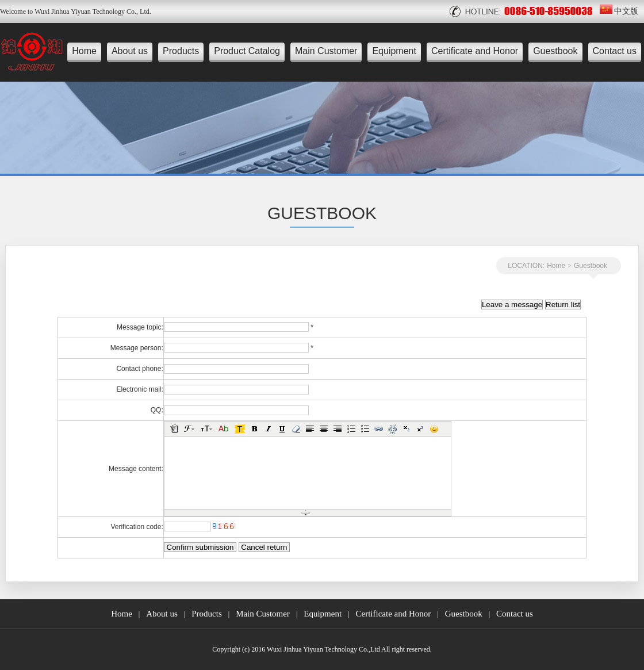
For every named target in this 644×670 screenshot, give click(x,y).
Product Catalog (247, 51)
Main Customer (326, 51)
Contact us (615, 51)
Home (84, 51)
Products (181, 51)
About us (130, 51)
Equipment (394, 51)
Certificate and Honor (475, 51)
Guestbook (555, 51)
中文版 (619, 11)
